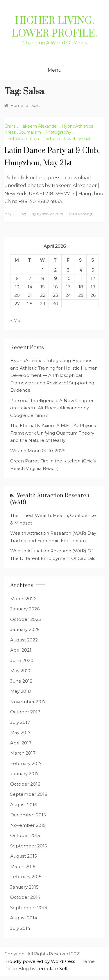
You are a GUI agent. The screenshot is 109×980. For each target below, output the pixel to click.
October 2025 (26, 619)
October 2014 (25, 897)
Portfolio (51, 139)
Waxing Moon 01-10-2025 (38, 451)
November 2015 (28, 825)
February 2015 (26, 877)
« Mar (16, 320)
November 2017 (28, 702)
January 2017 (24, 774)
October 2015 (25, 835)
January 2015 (24, 887)
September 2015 (29, 846)
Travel (69, 139)
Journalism (30, 132)
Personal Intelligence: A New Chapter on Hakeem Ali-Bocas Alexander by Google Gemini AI (52, 408)
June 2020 (22, 660)
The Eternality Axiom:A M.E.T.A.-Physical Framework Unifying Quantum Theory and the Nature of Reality (54, 433)
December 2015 (28, 815)
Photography (58, 132)
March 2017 (23, 753)
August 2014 (24, 918)
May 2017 (20, 732)
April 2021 (21, 650)
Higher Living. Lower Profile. (54, 27)
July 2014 (20, 928)
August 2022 (24, 640)
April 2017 (21, 743)
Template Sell (52, 969)
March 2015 (23, 866)
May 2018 (20, 691)
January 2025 (25, 629)
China (10, 126)
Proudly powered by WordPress (40, 961)
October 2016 (25, 784)
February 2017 (26, 763)
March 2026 (23, 599)
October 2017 (25, 712)
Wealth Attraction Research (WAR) (50, 499)
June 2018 (21, 681)
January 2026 (25, 609)
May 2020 (21, 671)
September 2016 (29, 794)
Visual (84, 139)
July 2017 (20, 722)
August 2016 (24, 805)
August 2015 (24, 856)
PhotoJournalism (22, 139)
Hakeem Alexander (39, 126)
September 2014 (29, 908)
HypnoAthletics (50, 214)
